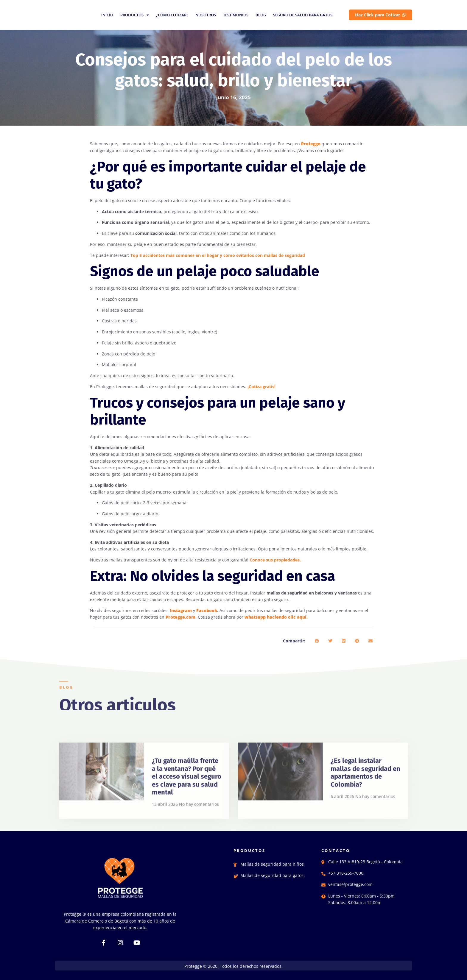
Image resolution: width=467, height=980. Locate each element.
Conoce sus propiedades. (275, 560)
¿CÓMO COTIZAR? (172, 15)
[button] (317, 650)
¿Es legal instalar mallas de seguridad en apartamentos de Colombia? (365, 823)
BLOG (261, 15)
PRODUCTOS (135, 15)
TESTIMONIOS (236, 15)
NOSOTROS (206, 15)
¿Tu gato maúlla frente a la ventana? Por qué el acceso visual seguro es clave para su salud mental (187, 827)
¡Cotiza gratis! (261, 387)
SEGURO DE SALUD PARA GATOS (303, 15)
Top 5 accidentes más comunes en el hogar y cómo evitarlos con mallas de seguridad (218, 255)
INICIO (107, 15)
